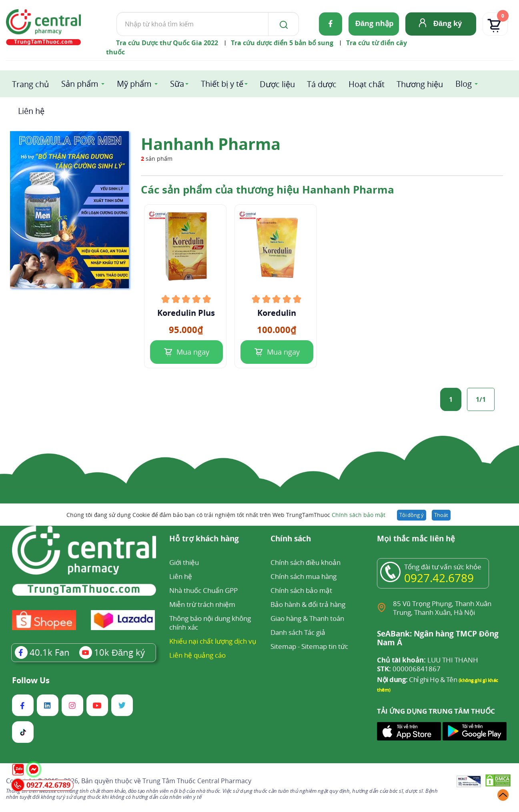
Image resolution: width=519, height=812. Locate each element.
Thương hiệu (420, 84)
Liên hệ (31, 111)
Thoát (441, 515)
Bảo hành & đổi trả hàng (308, 604)
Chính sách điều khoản (305, 562)
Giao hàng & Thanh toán (307, 618)
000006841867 (409, 669)
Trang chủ (30, 84)
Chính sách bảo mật (359, 515)
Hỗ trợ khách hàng (204, 539)
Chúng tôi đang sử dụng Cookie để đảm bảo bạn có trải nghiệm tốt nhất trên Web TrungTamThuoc (226, 515)
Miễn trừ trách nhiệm (202, 604)
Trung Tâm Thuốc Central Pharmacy (197, 781)
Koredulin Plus (186, 313)
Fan (42, 652)
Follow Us (31, 680)
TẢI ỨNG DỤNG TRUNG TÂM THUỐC (436, 711)
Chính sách (291, 539)
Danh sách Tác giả (298, 632)
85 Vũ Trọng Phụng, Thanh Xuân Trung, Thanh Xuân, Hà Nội (442, 608)
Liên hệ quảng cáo (197, 655)
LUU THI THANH (428, 660)
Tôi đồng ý (412, 515)
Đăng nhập (374, 23)
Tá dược (322, 84)
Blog (464, 84)
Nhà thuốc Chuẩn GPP (203, 590)
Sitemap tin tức (325, 646)
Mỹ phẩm (134, 84)
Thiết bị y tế (222, 84)
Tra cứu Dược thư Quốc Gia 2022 (167, 43)
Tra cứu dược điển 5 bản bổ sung (282, 43)
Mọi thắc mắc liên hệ (416, 539)
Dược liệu (277, 84)
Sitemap (283, 646)
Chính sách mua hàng (304, 576)
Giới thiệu (184, 562)
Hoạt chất (367, 84)
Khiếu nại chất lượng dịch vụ (213, 641)
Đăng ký (448, 23)
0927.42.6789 (439, 578)
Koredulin (277, 313)
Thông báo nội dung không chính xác (210, 623)
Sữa (177, 84)
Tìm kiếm (116, 12)
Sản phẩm (80, 84)
